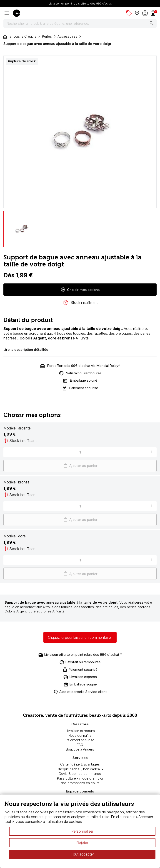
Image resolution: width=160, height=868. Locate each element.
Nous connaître (80, 735)
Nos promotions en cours (80, 783)
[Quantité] (80, 452)
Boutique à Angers (80, 749)
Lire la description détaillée (26, 350)
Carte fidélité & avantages (80, 764)
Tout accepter (82, 854)
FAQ (80, 745)
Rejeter (82, 843)
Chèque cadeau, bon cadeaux (80, 769)
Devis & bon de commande (80, 774)
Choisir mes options (80, 290)
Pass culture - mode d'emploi (80, 778)
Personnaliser (82, 831)
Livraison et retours (80, 731)
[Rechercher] (80, 24)
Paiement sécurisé (80, 740)
